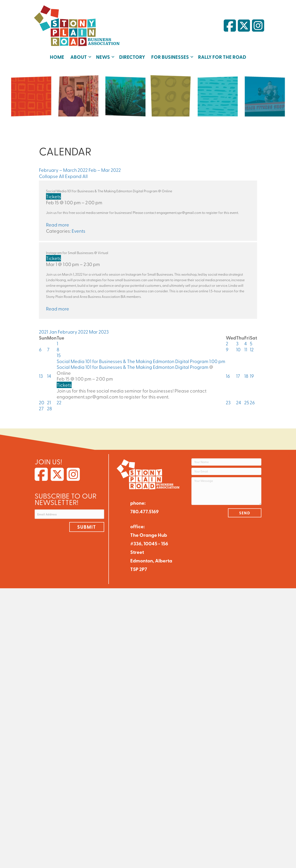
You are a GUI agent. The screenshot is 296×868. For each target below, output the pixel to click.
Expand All (76, 176)
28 (50, 408)
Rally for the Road (222, 57)
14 (49, 376)
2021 (44, 332)
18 (246, 376)
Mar (94, 332)
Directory (132, 57)
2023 (104, 332)
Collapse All (52, 176)
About (79, 57)
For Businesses (170, 57)
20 (42, 402)
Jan (53, 332)
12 (252, 349)
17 (238, 376)
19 (252, 376)
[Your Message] (226, 491)
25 (247, 402)
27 (41, 408)
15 (59, 355)
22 (59, 402)
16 (228, 376)
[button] (90, 57)
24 (239, 402)
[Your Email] (226, 471)
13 (41, 376)
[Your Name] (226, 462)
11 (246, 349)
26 (252, 402)
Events (78, 231)
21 (49, 402)
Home (57, 57)
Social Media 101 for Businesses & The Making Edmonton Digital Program (132, 367)
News (103, 57)
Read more (58, 225)
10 (238, 349)
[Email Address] (69, 514)
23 (228, 402)
